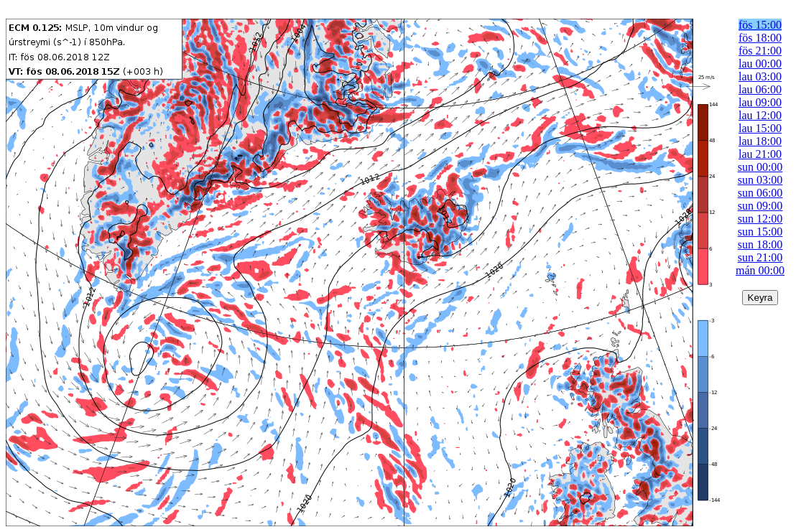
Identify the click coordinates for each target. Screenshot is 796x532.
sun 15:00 (760, 232)
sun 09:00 (760, 206)
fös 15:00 (760, 25)
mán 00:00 (760, 270)
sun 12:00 (760, 219)
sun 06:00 (760, 193)
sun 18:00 (760, 244)
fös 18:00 (760, 38)
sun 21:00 (760, 257)
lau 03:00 (760, 76)
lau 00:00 (760, 64)
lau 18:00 (760, 141)
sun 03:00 (760, 180)
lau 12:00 (760, 115)
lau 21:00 (760, 154)
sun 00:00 (760, 167)
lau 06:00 (760, 89)
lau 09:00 (760, 102)
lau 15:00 (760, 128)
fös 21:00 (760, 51)
